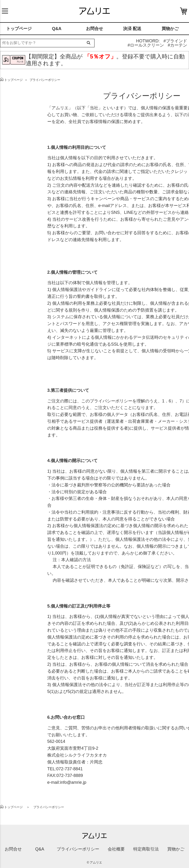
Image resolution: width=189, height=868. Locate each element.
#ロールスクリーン (146, 45)
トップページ (19, 29)
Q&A (57, 29)
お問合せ (94, 29)
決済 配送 (132, 29)
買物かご (170, 29)
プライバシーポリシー (78, 849)
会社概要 (116, 849)
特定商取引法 (146, 849)
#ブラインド (175, 41)
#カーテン (177, 45)
